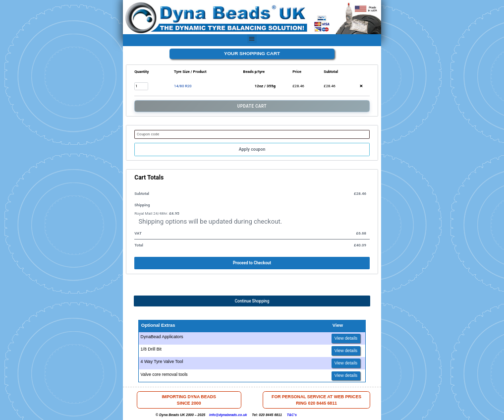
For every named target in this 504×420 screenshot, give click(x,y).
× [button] (361, 86)
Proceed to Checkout (252, 263)
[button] (252, 39)
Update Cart (252, 106)
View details (346, 338)
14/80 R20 (183, 86)
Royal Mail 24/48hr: (157, 213)
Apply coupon (252, 149)
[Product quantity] (141, 86)
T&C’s (292, 415)
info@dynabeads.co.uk (228, 415)
